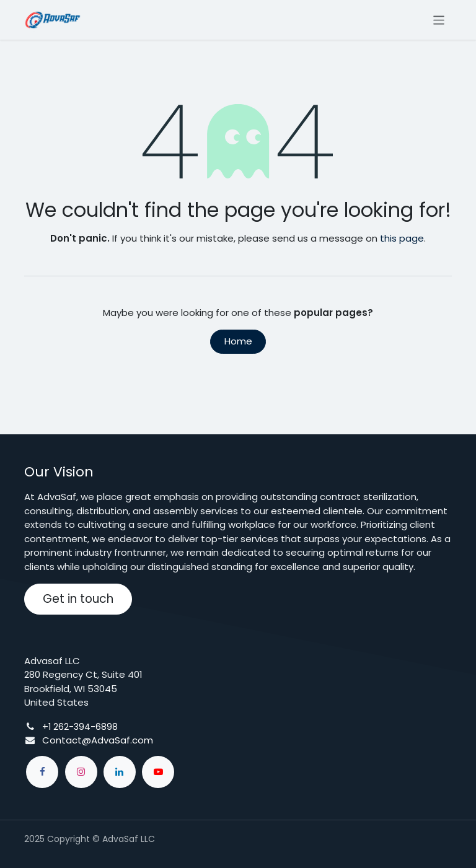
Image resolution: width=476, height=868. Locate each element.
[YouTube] (158, 772)
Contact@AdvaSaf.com (98, 740)
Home (238, 341)
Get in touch (78, 599)
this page (402, 238)
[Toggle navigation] (439, 20)
